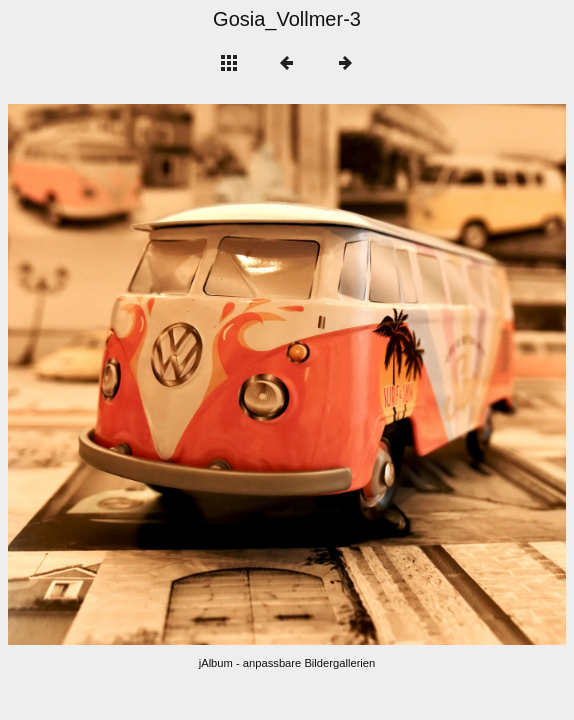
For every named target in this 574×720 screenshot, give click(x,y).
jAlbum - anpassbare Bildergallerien (287, 663)
